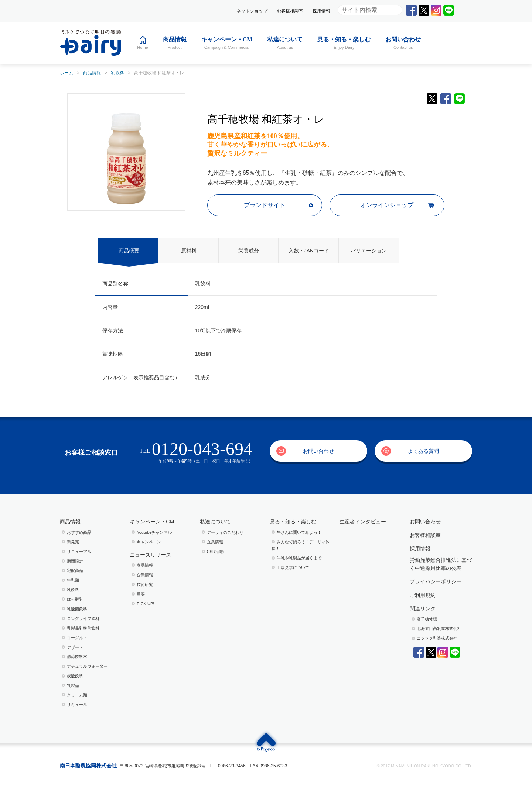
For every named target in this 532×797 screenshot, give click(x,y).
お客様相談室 (290, 11)
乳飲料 (73, 590)
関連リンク (423, 608)
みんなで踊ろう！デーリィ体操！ (301, 545)
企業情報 (145, 575)
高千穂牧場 (427, 619)
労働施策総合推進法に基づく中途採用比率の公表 (441, 564)
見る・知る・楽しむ (293, 522)
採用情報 (321, 11)
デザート (75, 647)
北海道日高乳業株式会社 (439, 628)
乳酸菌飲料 (77, 609)
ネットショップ (252, 11)
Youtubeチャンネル (154, 532)
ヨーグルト (77, 638)
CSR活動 (215, 552)
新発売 (73, 542)
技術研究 (145, 584)
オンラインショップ (387, 205)
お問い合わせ (318, 451)
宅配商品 (75, 570)
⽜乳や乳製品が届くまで (299, 558)
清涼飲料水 (77, 657)
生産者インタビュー (363, 522)
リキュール (77, 705)
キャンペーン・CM (152, 522)
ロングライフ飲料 (83, 618)
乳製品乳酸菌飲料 (83, 628)
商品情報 (70, 522)
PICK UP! (145, 604)
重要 (141, 594)
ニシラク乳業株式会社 (437, 638)
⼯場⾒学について (293, 567)
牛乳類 (73, 580)
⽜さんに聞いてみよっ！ (299, 532)
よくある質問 (423, 451)
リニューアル (79, 552)
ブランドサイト (265, 205)
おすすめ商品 (79, 532)
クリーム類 (77, 695)
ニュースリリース (150, 555)
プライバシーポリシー (436, 581)
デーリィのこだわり (225, 532)
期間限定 (75, 561)
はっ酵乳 (75, 599)
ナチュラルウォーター (87, 666)
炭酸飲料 (75, 676)
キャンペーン (149, 542)
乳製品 (73, 685)
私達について (215, 522)
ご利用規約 (423, 595)
